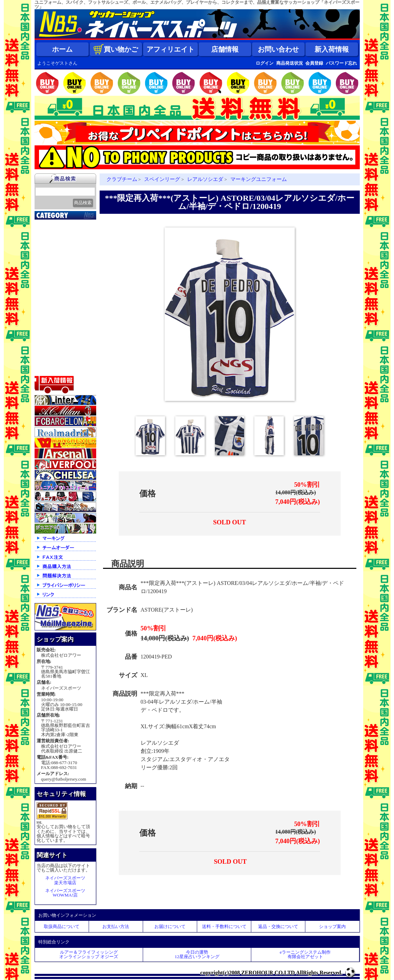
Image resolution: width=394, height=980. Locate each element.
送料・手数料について (224, 926)
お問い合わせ (278, 49)
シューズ (48, 335)
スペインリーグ (162, 179)
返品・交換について (278, 926)
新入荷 (46, 232)
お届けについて (170, 926)
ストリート (51, 326)
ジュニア (48, 318)
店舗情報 (225, 49)
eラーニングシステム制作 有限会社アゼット (305, 954)
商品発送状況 (290, 63)
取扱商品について (62, 926)
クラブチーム (53, 258)
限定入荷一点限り (59, 249)
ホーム (62, 49)
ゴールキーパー (56, 301)
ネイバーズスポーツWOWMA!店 (65, 893)
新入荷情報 (332, 49)
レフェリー (51, 309)
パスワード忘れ (341, 63)
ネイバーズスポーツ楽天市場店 (65, 880)
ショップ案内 (332, 926)
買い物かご (116, 49)
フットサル (51, 284)
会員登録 (314, 63)
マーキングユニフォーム (259, 179)
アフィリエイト (170, 49)
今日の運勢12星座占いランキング (197, 954)
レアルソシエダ (205, 179)
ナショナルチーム (59, 275)
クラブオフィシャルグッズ (66, 242)
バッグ (46, 343)
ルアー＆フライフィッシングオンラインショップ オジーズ (89, 954)
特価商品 (48, 369)
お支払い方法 (116, 926)
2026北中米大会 (56, 224)
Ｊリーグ (48, 266)
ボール (46, 352)
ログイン (265, 63)
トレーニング (53, 292)
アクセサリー (53, 361)
